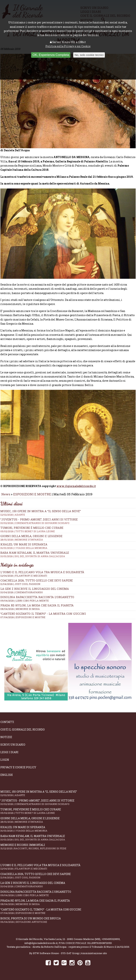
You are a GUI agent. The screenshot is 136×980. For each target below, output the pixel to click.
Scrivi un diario (13, 747)
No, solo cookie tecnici (89, 55)
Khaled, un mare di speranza (68, 831)
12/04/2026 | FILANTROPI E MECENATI (24, 578)
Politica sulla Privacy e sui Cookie (68, 46)
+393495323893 (111, 942)
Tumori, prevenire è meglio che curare (68, 814)
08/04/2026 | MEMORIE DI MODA (20, 612)
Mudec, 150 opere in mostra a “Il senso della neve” (68, 515)
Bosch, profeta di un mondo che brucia (68, 923)
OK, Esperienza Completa (51, 55)
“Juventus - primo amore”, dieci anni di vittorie (68, 524)
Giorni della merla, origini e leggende (68, 823)
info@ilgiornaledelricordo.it (41, 946)
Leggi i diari (9, 755)
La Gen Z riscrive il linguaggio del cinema (35, 591)
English (7, 777)
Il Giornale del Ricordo (29, 942)
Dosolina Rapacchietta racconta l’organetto (37, 600)
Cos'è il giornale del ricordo (23, 732)
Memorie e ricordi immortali (68, 849)
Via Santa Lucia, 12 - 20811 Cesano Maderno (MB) (72, 942)
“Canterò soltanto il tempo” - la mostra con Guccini (43, 616)
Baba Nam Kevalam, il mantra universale (68, 557)
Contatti (7, 725)
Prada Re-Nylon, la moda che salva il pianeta (37, 608)
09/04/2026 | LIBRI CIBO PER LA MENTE (25, 603)
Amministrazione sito (94, 956)
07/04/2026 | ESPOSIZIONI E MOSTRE (23, 620)
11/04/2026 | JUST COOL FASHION (20, 587)
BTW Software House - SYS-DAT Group (56, 956)
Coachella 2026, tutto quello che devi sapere (37, 583)
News (6, 497)
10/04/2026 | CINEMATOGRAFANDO (22, 595)
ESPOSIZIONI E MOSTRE (32, 497)
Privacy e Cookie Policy (18, 770)
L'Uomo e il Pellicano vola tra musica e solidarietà (42, 575)
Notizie (6, 740)
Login (5, 762)
